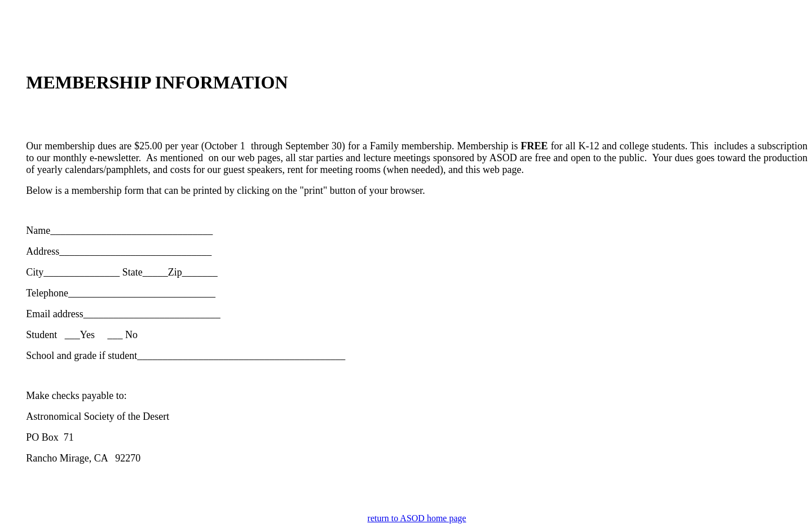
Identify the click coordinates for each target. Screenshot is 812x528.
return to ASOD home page (417, 518)
